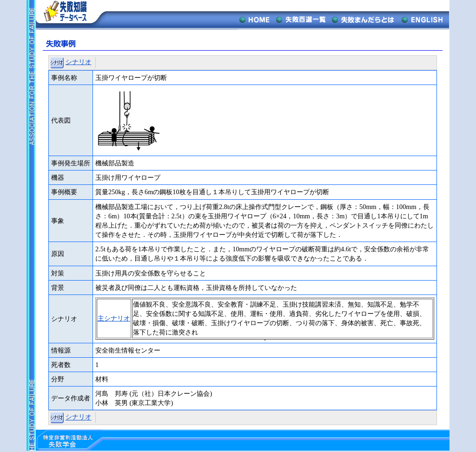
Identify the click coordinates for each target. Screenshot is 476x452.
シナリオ (79, 62)
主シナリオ (114, 318)
